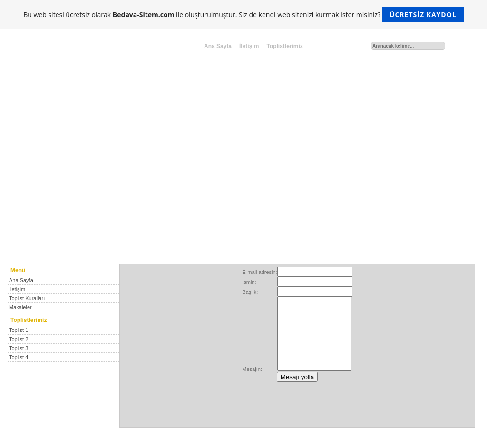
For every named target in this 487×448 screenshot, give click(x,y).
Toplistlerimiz (284, 46)
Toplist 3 (19, 348)
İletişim (249, 46)
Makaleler (20, 307)
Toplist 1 (19, 330)
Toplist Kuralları (27, 298)
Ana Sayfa (218, 46)
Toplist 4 (19, 357)
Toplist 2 (19, 339)
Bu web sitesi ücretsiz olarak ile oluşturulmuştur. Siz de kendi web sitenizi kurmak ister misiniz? (243, 15)
